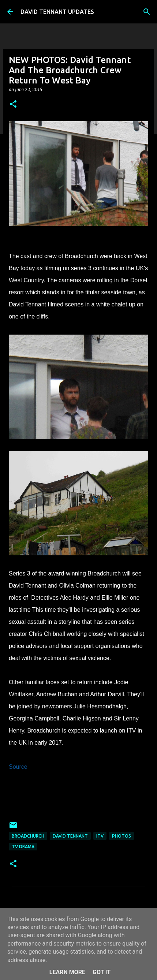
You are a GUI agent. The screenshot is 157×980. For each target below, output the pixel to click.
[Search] (147, 12)
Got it (102, 972)
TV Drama (23, 847)
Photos (122, 836)
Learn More (67, 972)
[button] (13, 105)
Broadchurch (28, 836)
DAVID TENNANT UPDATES (57, 12)
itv (100, 836)
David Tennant (70, 836)
